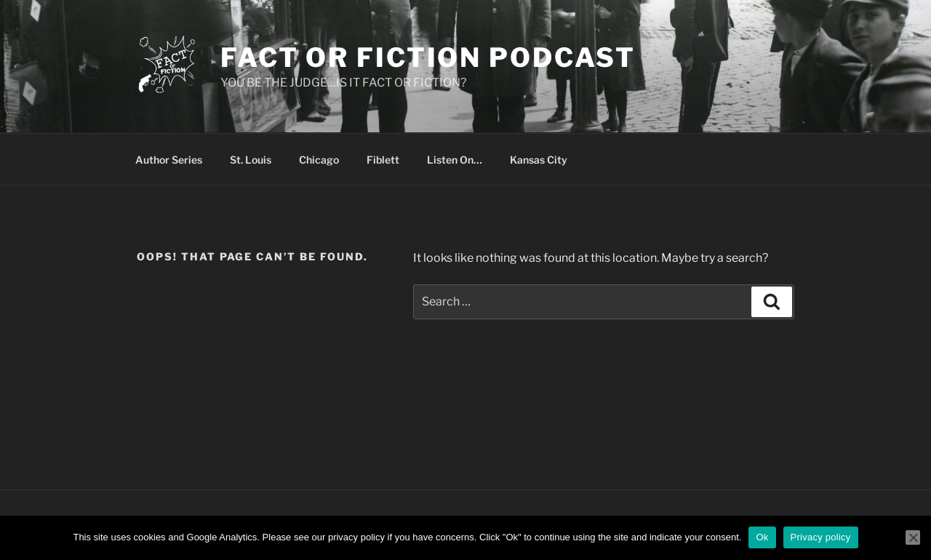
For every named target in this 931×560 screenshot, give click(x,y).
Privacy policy (821, 537)
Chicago (319, 160)
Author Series (169, 160)
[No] (913, 537)
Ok (762, 537)
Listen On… (455, 160)
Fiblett (383, 160)
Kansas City (539, 160)
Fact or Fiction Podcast (428, 57)
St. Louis (251, 160)
